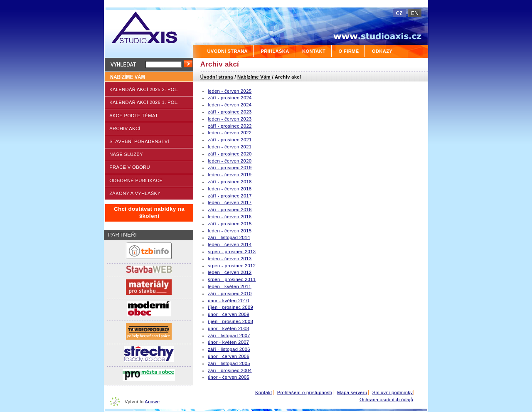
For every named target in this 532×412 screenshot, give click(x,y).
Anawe (152, 402)
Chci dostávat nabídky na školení (149, 212)
